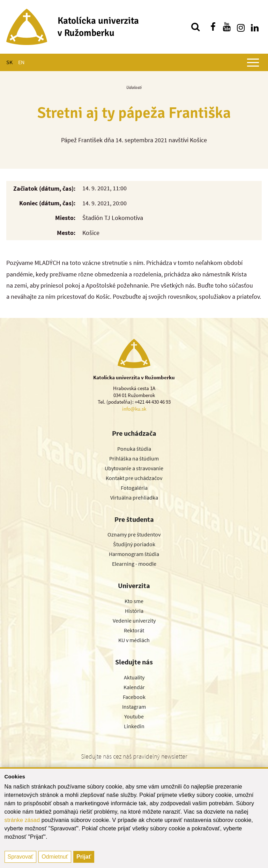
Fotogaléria (134, 488)
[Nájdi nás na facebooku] (213, 27)
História (134, 611)
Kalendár (134, 687)
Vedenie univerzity (134, 620)
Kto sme (134, 601)
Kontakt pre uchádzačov (134, 478)
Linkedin (134, 726)
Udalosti (134, 87)
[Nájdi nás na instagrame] (241, 27)
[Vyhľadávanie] (195, 27)
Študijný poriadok (134, 544)
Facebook (134, 697)
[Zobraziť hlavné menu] (253, 62)
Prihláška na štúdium (134, 458)
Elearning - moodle (134, 564)
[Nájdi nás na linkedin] (255, 27)
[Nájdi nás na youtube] (227, 27)
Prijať (84, 857)
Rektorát (134, 630)
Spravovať (21, 857)
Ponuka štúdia (134, 449)
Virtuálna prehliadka (134, 497)
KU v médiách (134, 640)
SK (9, 62)
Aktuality (134, 677)
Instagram (134, 707)
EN (21, 62)
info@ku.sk (134, 409)
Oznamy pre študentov (134, 534)
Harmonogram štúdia (134, 554)
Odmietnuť (55, 857)
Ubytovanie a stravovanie (134, 468)
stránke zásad (22, 820)
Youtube (134, 716)
